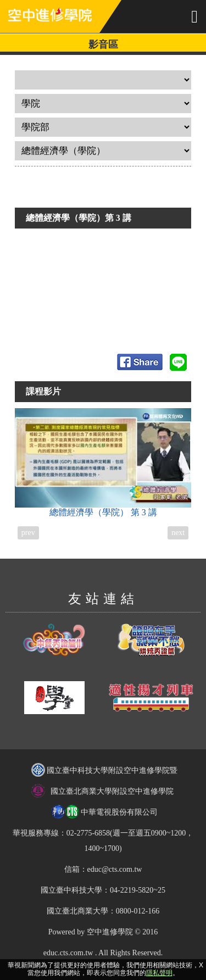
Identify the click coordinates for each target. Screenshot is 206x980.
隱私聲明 (159, 973)
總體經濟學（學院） (103, 463)
